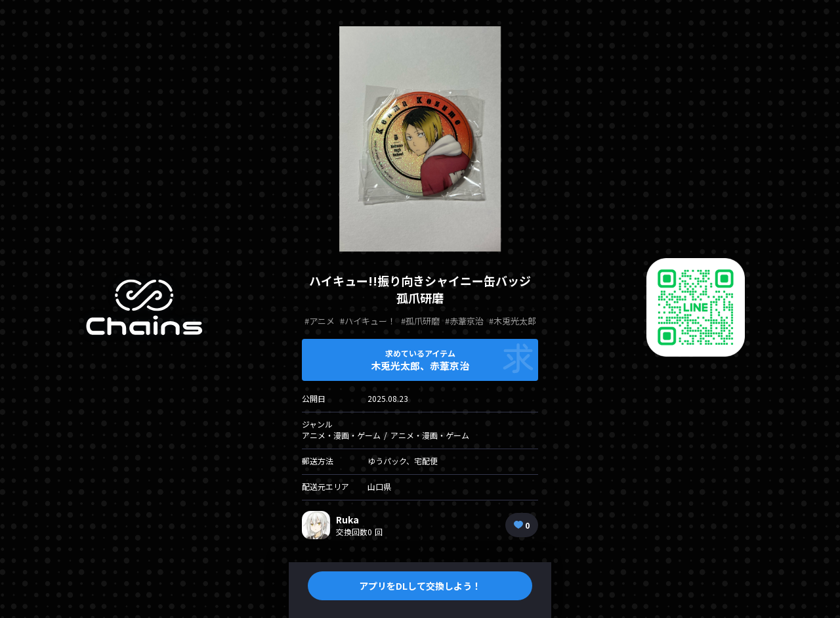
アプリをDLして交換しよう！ (420, 586)
